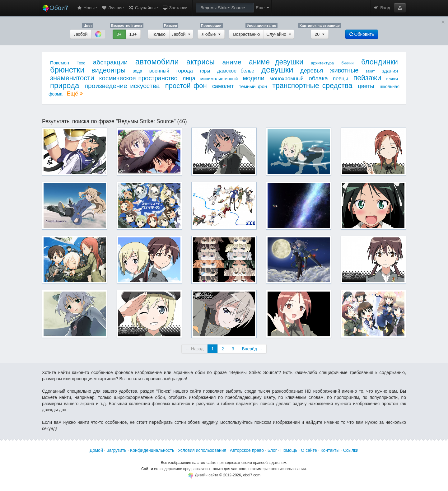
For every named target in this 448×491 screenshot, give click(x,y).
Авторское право (247, 450)
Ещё (75, 94)
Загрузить (116, 450)
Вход (382, 8)
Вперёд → (252, 349)
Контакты (330, 450)
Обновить (362, 34)
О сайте (309, 450)
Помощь (289, 450)
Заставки (175, 8)
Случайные (143, 8)
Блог (272, 450)
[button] (400, 8)
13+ (133, 34)
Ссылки (351, 450)
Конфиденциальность (152, 450)
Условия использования (202, 450)
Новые (87, 8)
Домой (96, 450)
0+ (119, 34)
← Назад (194, 349)
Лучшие (113, 8)
